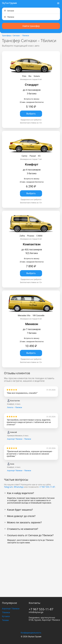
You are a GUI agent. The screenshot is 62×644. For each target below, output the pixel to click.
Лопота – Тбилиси (14, 407)
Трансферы (7, 36)
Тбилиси (26, 36)
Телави (5, 620)
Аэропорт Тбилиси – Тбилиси (19, 439)
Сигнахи (16, 36)
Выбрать (31, 114)
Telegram (8, 487)
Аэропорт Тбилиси (11, 609)
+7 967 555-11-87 (47, 487)
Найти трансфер (31, 26)
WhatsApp (19, 487)
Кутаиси (6, 616)
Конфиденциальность (31, 633)
